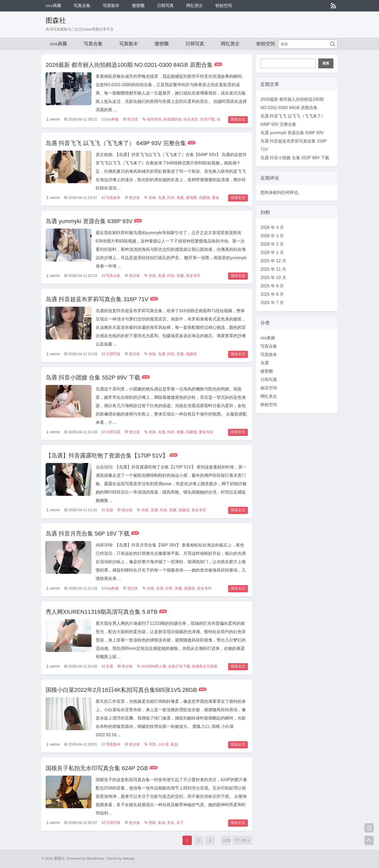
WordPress (95, 858)
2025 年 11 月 (273, 269)
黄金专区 (193, 276)
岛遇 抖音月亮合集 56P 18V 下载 (88, 534)
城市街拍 (154, 119)
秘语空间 (269, 388)
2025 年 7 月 (272, 303)
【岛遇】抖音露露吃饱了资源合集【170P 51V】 (107, 456)
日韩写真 (165, 6)
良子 (180, 823)
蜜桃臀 (191, 198)
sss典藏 (53, 6)
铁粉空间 (224, 6)
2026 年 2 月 (272, 244)
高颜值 (204, 198)
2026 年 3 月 (272, 236)
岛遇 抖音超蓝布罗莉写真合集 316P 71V (97, 299)
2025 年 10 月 (273, 278)
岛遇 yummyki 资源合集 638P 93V (89, 221)
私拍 (174, 744)
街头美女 (191, 119)
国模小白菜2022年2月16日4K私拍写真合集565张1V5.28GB (121, 690)
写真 (152, 744)
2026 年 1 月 (272, 252)
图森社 (56, 20)
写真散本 (111, 6)
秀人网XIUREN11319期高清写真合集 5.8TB (102, 612)
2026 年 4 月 (272, 227)
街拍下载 (207, 119)
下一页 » (242, 840)
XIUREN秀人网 (154, 666)
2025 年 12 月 (273, 261)
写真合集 (82, 6)
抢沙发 (133, 119)
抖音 (171, 198)
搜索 (326, 63)
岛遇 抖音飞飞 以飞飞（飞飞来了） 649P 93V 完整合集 (116, 143)
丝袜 (152, 198)
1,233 (226, 840)
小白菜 (163, 744)
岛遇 (162, 198)
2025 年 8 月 (272, 294)
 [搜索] (332, 44)
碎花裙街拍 (173, 119)
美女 (171, 823)
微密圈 (138, 6)
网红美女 (194, 6)
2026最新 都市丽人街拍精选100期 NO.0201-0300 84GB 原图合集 (129, 65)
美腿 (180, 198)
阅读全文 (238, 119)
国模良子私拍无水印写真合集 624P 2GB (97, 768)
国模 (152, 823)
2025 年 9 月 (272, 286)
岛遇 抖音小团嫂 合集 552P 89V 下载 (93, 377)
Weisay (128, 858)
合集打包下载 (179, 666)
